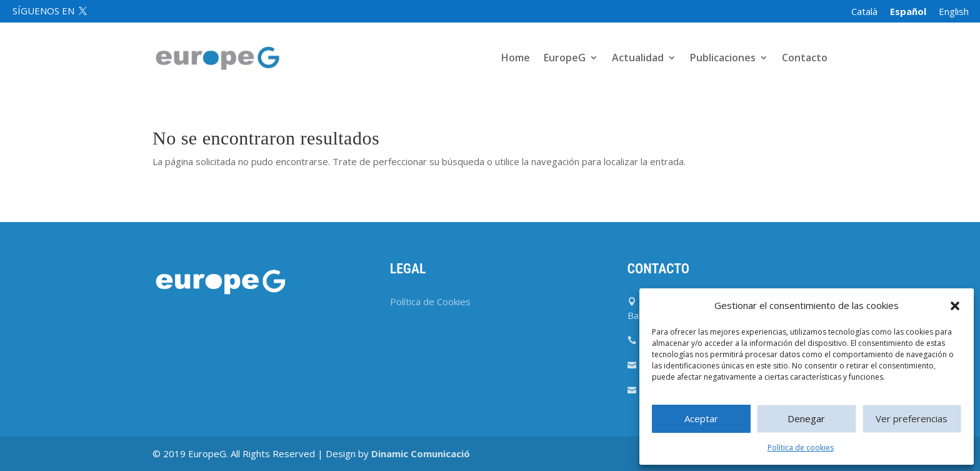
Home (516, 59)
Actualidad (638, 59)
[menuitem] (864, 12)
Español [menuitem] (908, 11)
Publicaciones (723, 59)
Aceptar (701, 418)
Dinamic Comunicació (421, 453)
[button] (955, 306)
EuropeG (565, 59)
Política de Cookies (430, 301)
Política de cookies (801, 448)
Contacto (805, 59)
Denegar (806, 418)
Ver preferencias (912, 418)
